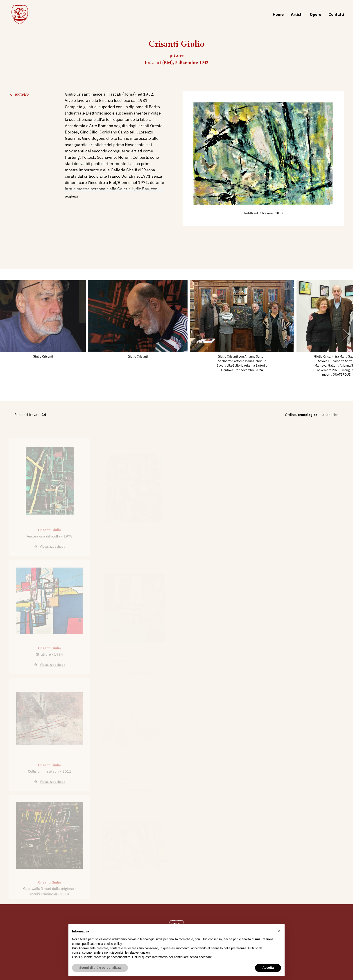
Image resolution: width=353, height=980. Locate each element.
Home (278, 14)
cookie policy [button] (113, 944)
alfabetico (330, 415)
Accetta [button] (268, 968)
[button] (279, 931)
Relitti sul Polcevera (259, 213)
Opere (316, 14)
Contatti (336, 14)
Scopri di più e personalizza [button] (100, 968)
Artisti (297, 14)
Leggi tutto (71, 196)
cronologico (308, 415)
